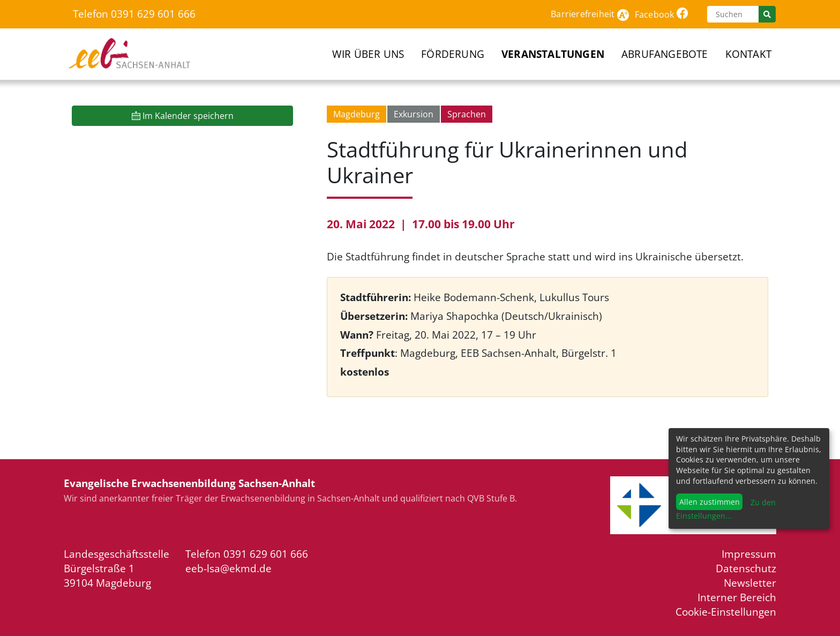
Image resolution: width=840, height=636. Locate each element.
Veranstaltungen (553, 54)
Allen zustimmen (710, 502)
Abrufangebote (665, 54)
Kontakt (748, 54)
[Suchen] (733, 14)
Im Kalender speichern (183, 116)
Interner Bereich (737, 597)
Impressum (749, 554)
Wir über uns (368, 54)
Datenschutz (746, 568)
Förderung (453, 54)
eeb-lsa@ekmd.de (228, 568)
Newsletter (750, 583)
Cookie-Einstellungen (726, 612)
